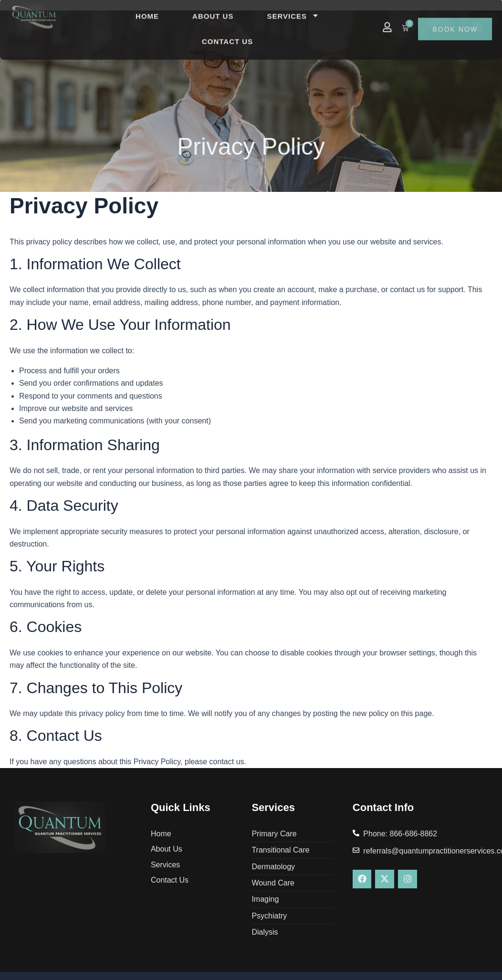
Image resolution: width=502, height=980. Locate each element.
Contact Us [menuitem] (227, 31)
